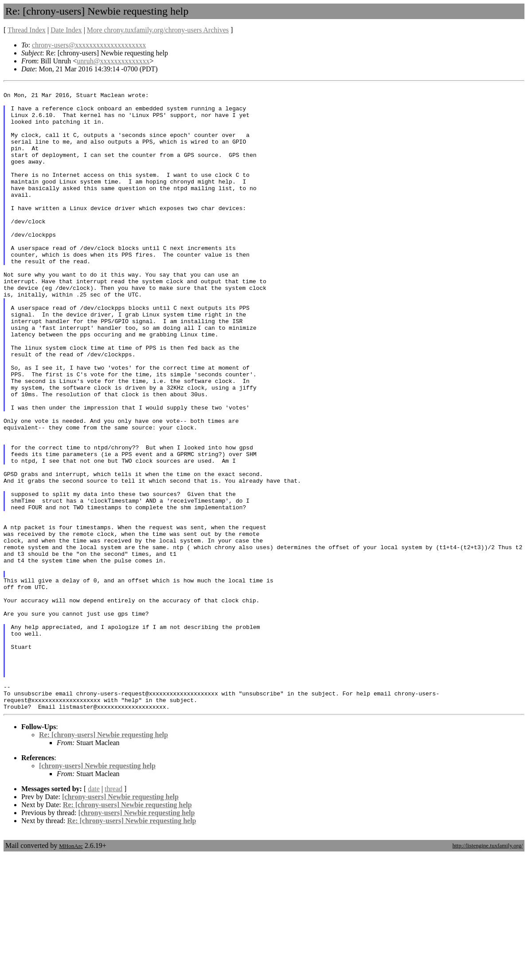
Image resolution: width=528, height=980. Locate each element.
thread (113, 914)
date (94, 914)
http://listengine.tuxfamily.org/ (487, 970)
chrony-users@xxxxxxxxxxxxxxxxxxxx (89, 45)
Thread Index (27, 30)
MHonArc (71, 971)
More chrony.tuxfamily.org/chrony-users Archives (158, 30)
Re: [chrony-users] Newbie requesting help (104, 860)
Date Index (66, 30)
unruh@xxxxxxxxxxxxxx (113, 61)
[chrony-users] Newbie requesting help (97, 891)
